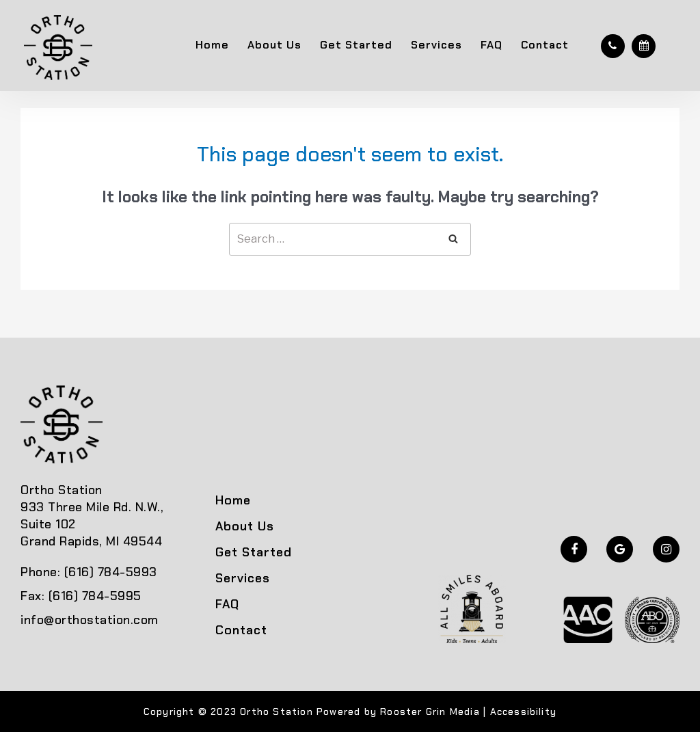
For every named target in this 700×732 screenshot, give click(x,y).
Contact (545, 45)
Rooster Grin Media (430, 711)
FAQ (492, 45)
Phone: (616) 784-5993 (89, 572)
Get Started (356, 45)
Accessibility (524, 711)
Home (212, 45)
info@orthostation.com (90, 620)
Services (436, 45)
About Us (274, 45)
